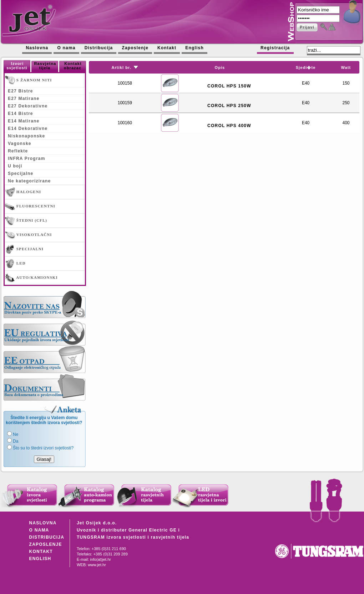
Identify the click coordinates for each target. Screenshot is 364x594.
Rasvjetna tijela (45, 66)
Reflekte (18, 151)
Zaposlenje (135, 48)
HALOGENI (23, 192)
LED (15, 263)
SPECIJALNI (24, 249)
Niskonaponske (26, 136)
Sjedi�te (306, 67)
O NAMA (39, 530)
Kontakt (167, 48)
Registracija (275, 48)
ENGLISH (40, 559)
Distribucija (99, 48)
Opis (220, 67)
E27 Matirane (24, 99)
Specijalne (21, 173)
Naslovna (37, 48)
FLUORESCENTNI (30, 206)
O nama (66, 48)
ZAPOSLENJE (46, 544)
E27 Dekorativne (28, 106)
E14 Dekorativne (28, 129)
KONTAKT (41, 552)
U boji (15, 166)
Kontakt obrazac (73, 66)
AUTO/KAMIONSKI (31, 278)
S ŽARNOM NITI (29, 80)
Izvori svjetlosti (17, 66)
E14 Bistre (21, 114)
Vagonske (20, 144)
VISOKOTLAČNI (29, 235)
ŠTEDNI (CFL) (26, 221)
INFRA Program (27, 158)
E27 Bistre (21, 91)
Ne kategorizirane (29, 181)
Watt (346, 67)
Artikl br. (121, 67)
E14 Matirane (24, 121)
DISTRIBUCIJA (47, 537)
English (194, 48)
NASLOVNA (43, 523)
